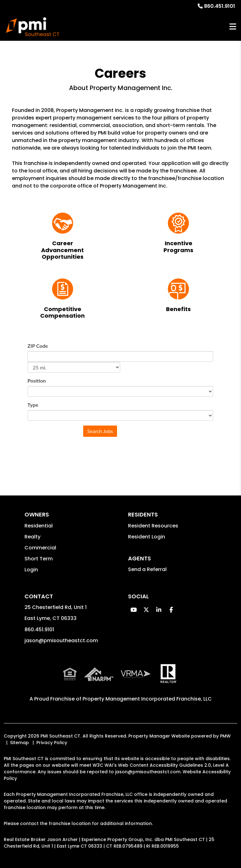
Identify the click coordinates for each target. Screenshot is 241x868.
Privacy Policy (52, 743)
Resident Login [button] (147, 537)
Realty (32, 537)
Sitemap (19, 743)
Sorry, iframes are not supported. (120, 403)
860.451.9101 (220, 6)
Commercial (40, 548)
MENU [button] (233, 27)
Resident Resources (153, 526)
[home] (32, 27)
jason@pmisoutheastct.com (61, 640)
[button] (134, 610)
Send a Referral (147, 569)
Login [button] (31, 570)
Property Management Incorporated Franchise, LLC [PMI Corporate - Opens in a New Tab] (147, 699)
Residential (39, 526)
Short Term (39, 559)
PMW (225, 736)
